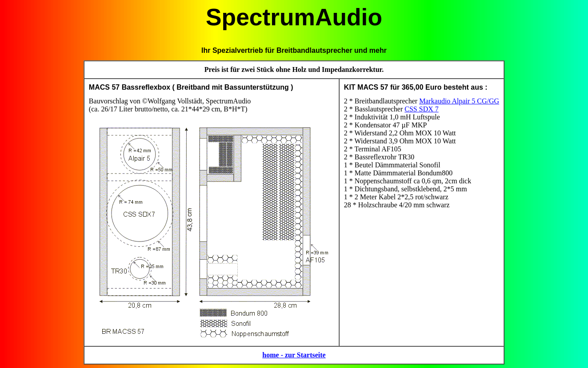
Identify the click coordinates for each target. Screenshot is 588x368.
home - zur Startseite (294, 355)
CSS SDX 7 (421, 109)
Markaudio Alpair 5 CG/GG (459, 101)
